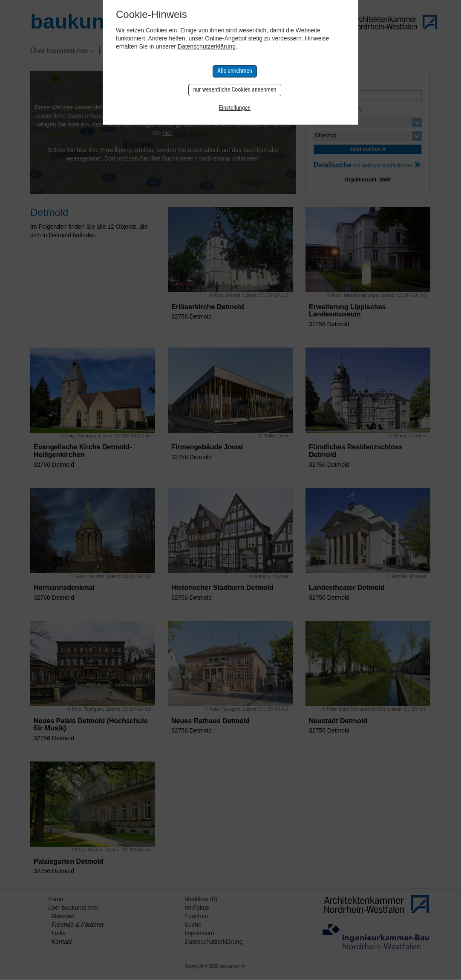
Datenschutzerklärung (207, 46)
